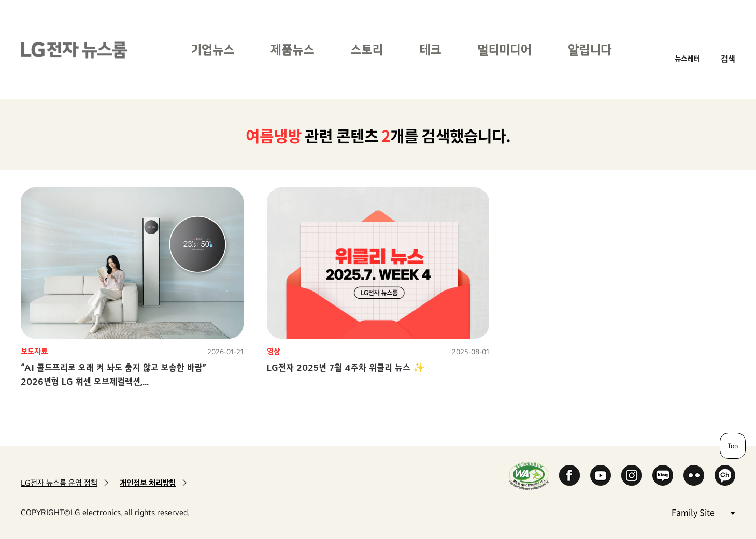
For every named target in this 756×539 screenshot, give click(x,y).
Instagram (632, 475)
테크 (430, 49)
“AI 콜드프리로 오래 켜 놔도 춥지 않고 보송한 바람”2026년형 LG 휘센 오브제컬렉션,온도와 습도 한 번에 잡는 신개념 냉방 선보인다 (113, 381)
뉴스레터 (687, 58)
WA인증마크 (529, 476)
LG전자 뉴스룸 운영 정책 (59, 483)
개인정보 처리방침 (148, 483)
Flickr (694, 475)
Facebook (569, 475)
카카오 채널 (725, 475)
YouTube (601, 475)
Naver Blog (663, 475)
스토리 (367, 49)
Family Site (703, 512)
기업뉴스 (212, 49)
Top (733, 446)
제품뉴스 (292, 49)
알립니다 (590, 49)
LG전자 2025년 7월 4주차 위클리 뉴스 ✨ (346, 367)
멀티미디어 (504, 49)
